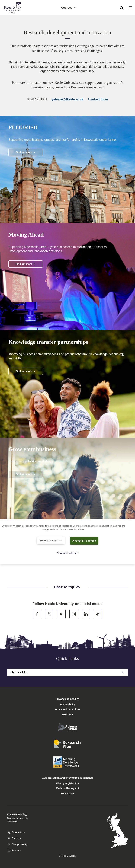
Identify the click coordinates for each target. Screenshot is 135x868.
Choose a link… (67, 672)
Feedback (68, 714)
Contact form (98, 99)
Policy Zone (68, 793)
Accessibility (13, 17)
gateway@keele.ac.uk (68, 99)
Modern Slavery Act (67, 788)
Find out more (26, 152)
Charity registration (67, 783)
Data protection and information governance (68, 778)
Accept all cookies (84, 541)
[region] (67, 542)
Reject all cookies (51, 540)
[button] (122, 7)
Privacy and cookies (68, 699)
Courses (69, 7)
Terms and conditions (67, 709)
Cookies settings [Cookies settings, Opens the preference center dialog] (68, 553)
